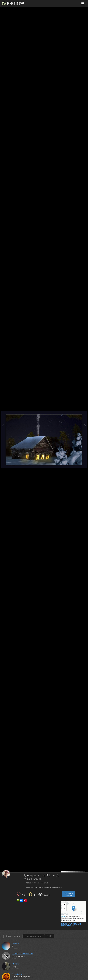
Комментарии (13, 936)
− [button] (64, 909)
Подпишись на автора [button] (68, 894)
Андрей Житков (18, 974)
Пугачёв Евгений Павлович (22, 954)
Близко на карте (34, 936)
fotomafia (15, 964)
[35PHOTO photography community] (13, 4)
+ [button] (64, 905)
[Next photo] (85, 426)
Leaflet (64, 916)
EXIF (50, 936)
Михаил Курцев (33, 879)
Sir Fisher (15, 943)
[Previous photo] (3, 426)
